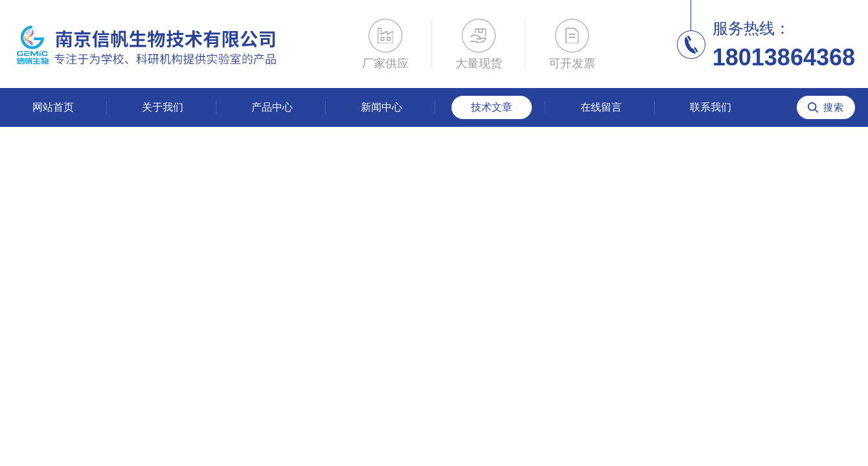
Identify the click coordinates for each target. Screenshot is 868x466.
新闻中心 (382, 107)
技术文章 (492, 107)
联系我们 (711, 107)
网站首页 (53, 107)
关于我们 (163, 107)
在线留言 (601, 107)
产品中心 (272, 107)
